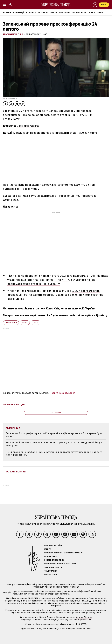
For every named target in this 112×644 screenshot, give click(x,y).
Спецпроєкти (79, 13)
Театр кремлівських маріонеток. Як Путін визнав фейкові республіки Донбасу (55, 315)
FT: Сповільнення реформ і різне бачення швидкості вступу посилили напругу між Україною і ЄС (54, 453)
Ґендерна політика (54, 560)
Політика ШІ (50, 556)
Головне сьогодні (14, 404)
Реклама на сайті (53, 546)
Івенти (53, 13)
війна (25, 323)
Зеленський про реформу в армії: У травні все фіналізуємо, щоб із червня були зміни (54, 435)
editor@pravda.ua (82, 620)
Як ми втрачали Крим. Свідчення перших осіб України (60, 309)
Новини (7, 13)
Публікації (19, 13)
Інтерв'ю (43, 13)
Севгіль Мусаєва (84, 617)
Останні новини (16, 472)
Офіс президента (28, 126)
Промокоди (51, 575)
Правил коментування (62, 393)
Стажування (51, 571)
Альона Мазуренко (13, 34)
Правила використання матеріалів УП (64, 553)
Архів (100, 13)
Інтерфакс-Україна (37, 594)
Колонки (31, 13)
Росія (36, 323)
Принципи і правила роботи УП (60, 564)
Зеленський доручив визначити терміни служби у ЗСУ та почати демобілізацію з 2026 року (55, 444)
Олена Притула (50, 620)
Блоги (92, 13)
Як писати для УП (53, 567)
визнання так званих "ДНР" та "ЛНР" (45, 280)
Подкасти (64, 13)
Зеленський (11, 323)
